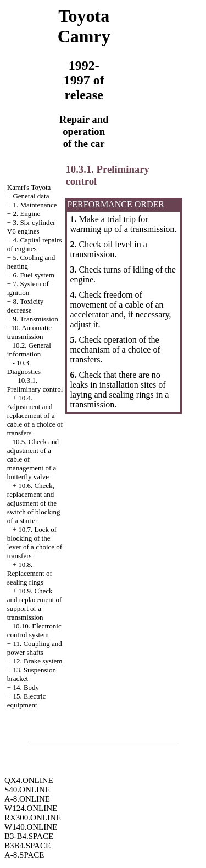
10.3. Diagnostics (24, 367)
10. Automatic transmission (29, 332)
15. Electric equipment (27, 700)
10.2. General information (29, 350)
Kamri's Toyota (29, 187)
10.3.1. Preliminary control (35, 385)
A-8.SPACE (24, 855)
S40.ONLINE (27, 790)
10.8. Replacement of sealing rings (30, 573)
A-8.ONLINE (27, 799)
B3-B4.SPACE (29, 836)
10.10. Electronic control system (34, 630)
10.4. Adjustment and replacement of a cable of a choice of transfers (35, 415)
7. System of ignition (28, 288)
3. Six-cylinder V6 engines (31, 227)
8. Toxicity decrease (26, 306)
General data (31, 196)
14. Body (26, 687)
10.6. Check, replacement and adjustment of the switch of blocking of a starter (34, 503)
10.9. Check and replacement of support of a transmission (35, 604)
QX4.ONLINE (29, 780)
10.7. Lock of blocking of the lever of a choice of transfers (35, 543)
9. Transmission (35, 319)
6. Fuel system (33, 275)
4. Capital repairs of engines (35, 244)
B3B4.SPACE (27, 846)
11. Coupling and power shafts (35, 648)
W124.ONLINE (31, 808)
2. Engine (26, 214)
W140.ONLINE (31, 827)
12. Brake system (37, 661)
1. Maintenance (35, 205)
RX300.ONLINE (33, 818)
